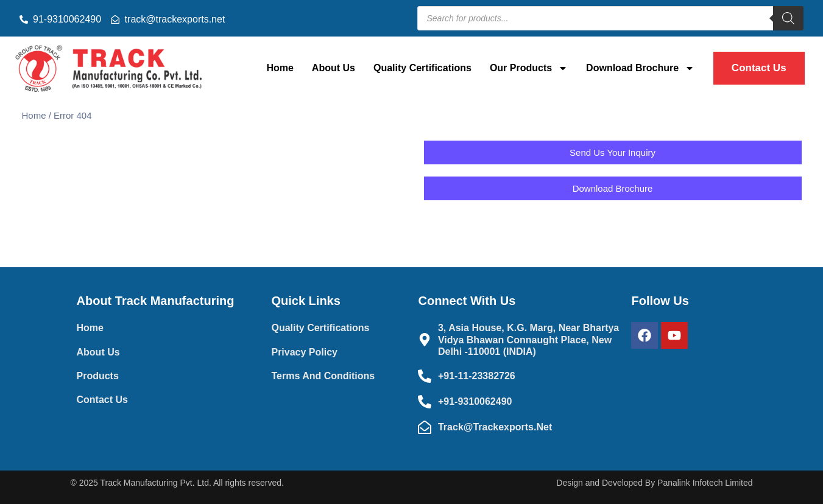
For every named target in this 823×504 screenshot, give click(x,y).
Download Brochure (640, 68)
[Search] (788, 18)
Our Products (529, 68)
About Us (334, 68)
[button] (613, 188)
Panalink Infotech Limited (705, 483)
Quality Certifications (422, 68)
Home (280, 68)
